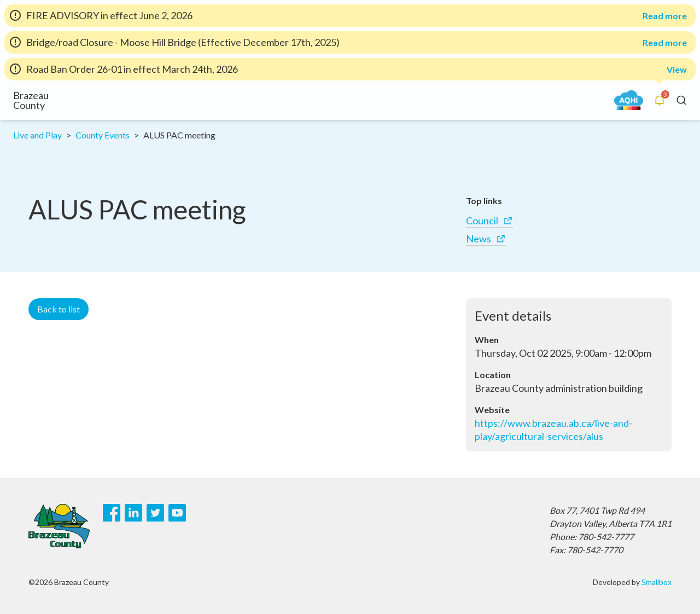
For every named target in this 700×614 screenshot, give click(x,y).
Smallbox (657, 582)
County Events (103, 135)
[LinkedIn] (133, 513)
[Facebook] (112, 513)
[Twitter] (155, 513)
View (677, 69)
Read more (665, 16)
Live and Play (37, 135)
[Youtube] (177, 513)
